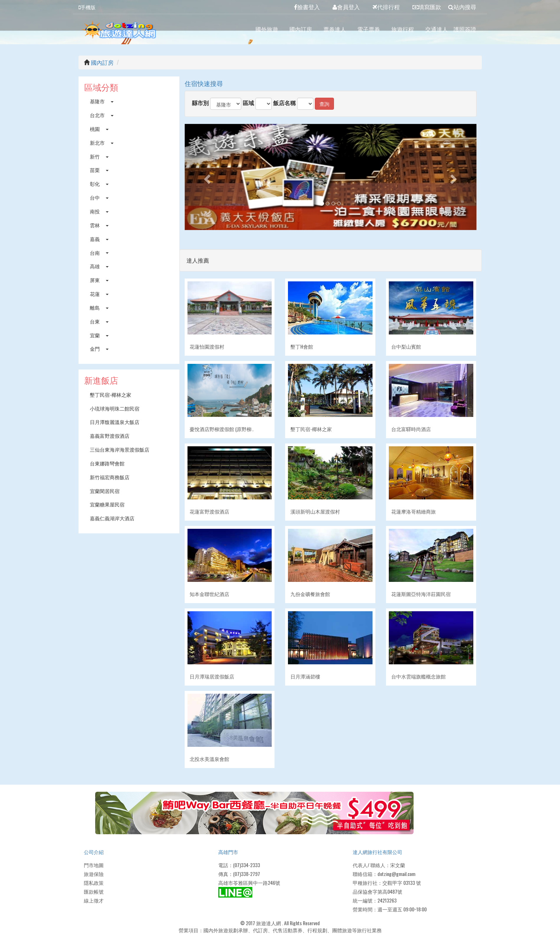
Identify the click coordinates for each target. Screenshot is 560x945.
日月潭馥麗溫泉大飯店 (115, 422)
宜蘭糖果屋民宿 (107, 504)
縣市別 (200, 103)
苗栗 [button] (99, 170)
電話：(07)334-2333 (239, 865)
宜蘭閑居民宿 (105, 491)
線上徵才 (94, 900)
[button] (207, 177)
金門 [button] (99, 348)
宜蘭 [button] (99, 335)
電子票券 (369, 29)
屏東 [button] (99, 280)
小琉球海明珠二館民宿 (115, 408)
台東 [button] (99, 321)
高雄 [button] (99, 266)
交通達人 (437, 29)
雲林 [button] (99, 225)
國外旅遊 (267, 29)
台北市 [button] (102, 115)
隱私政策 (94, 883)
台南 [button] (99, 253)
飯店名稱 (284, 103)
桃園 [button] (99, 129)
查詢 (324, 104)
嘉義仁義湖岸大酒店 (112, 518)
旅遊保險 (94, 874)
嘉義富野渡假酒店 (110, 436)
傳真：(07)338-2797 (239, 874)
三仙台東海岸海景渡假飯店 (120, 449)
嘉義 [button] (99, 239)
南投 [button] (99, 211)
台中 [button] (99, 197)
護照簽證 (465, 29)
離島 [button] (99, 307)
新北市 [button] (102, 142)
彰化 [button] (99, 184)
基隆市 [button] (102, 101)
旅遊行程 (403, 29)
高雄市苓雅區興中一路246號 (249, 883)
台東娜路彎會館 (107, 463)
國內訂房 (301, 29)
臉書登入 (307, 7)
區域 (248, 103)
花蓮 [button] (99, 294)
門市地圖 (94, 865)
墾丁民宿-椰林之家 (111, 394)
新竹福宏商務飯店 (110, 477)
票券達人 (335, 29)
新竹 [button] (99, 156)
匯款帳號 (94, 891)
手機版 (87, 7)
